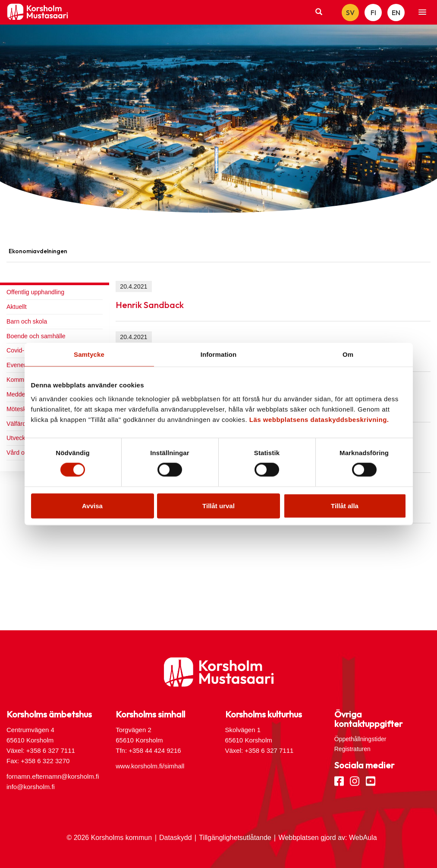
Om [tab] (348, 354)
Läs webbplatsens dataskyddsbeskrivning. (319, 419)
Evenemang (23, 365)
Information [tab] (219, 354)
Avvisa (92, 505)
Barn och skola (27, 321)
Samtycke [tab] (89, 354)
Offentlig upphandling (35, 292)
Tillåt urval (218, 505)
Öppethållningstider (360, 739)
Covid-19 (19, 350)
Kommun (19, 380)
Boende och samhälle (36, 336)
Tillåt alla (345, 505)
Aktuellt (17, 307)
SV (350, 13)
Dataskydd (176, 838)
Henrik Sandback (150, 305)
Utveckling (21, 438)
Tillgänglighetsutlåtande (235, 838)
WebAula (363, 838)
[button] (422, 13)
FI (373, 13)
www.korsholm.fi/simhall (150, 766)
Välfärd (16, 424)
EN (396, 13)
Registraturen (352, 749)
